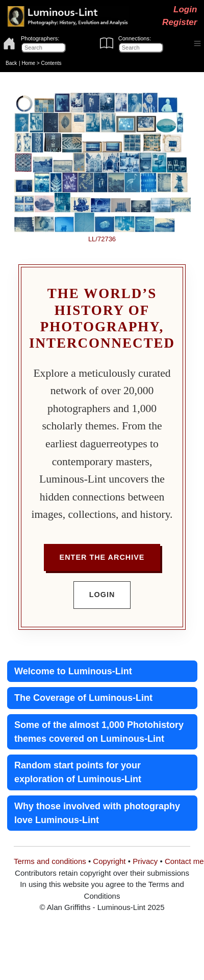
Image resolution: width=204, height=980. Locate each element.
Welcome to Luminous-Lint (73, 671)
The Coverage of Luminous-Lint (83, 698)
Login (185, 9)
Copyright (109, 861)
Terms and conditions (50, 861)
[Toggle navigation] (198, 44)
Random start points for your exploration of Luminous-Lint (78, 772)
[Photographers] (43, 48)
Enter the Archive (102, 557)
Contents (51, 63)
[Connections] (141, 48)
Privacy (145, 861)
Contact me (184, 861)
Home (28, 63)
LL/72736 (102, 239)
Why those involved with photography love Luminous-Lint (97, 813)
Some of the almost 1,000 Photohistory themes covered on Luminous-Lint (99, 732)
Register (180, 22)
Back (11, 63)
